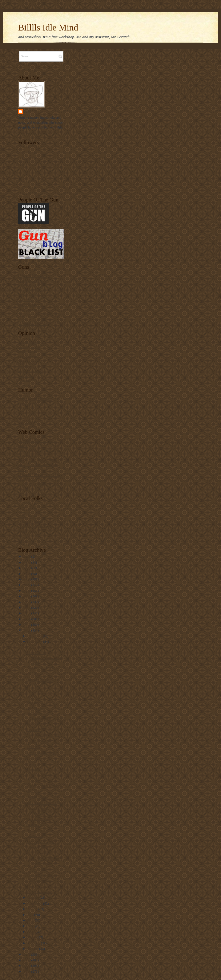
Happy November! (40, 892)
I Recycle (33, 747)
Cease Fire (34, 730)
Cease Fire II (36, 708)
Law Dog (25, 418)
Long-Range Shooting (42, 753)
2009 (27, 966)
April (32, 932)
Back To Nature (38, 797)
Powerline (25, 366)
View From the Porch (33, 324)
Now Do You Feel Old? (43, 735)
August (33, 909)
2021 (27, 579)
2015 (27, 613)
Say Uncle (25, 300)
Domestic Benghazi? (41, 875)
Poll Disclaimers (38, 853)
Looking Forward (39, 741)
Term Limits (35, 674)
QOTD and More (39, 819)
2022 (27, 574)
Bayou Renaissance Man (35, 399)
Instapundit (26, 352)
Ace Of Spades (28, 342)
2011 (27, 954)
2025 (27, 556)
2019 (27, 591)
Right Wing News (30, 371)
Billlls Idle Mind (48, 27)
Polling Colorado (39, 869)
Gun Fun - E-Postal (40, 680)
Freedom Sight (28, 517)
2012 (27, 630)
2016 (27, 608)
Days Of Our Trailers (33, 276)
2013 (27, 624)
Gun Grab (34, 702)
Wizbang (24, 380)
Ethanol (32, 764)
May (31, 926)
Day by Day (26, 404)
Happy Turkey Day (40, 724)
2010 (27, 960)
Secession (34, 770)
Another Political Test (42, 803)
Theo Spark (26, 423)
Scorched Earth (37, 847)
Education (34, 647)
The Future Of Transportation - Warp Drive (44, 658)
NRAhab (24, 285)
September (36, 903)
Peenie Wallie (28, 531)
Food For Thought (39, 886)
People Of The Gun (32, 290)
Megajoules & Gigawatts (35, 527)
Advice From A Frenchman (46, 786)
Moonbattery (27, 361)
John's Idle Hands (30, 522)
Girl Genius (26, 408)
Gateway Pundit (29, 347)
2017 (27, 602)
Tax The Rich (36, 691)
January (34, 949)
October (34, 897)
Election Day (36, 836)
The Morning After (40, 830)
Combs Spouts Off (31, 507)
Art (29, 685)
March (33, 937)
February (34, 943)
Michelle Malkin (30, 356)
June (31, 920)
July (31, 915)
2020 (27, 585)
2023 (27, 568)
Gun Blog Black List (32, 281)
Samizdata (25, 376)
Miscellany (34, 825)
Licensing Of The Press (43, 668)
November (35, 642)
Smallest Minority (31, 305)
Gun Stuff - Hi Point (41, 842)
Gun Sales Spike (38, 880)
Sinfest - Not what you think (38, 460)
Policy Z (24, 536)
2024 (27, 562)
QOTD (32, 697)
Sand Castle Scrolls (32, 295)
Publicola (25, 541)
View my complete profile (36, 133)
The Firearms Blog (31, 309)
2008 (27, 971)
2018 (27, 596)
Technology (35, 758)
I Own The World (30, 413)
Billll (31, 111)
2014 (27, 619)
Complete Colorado (32, 512)
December (35, 636)
